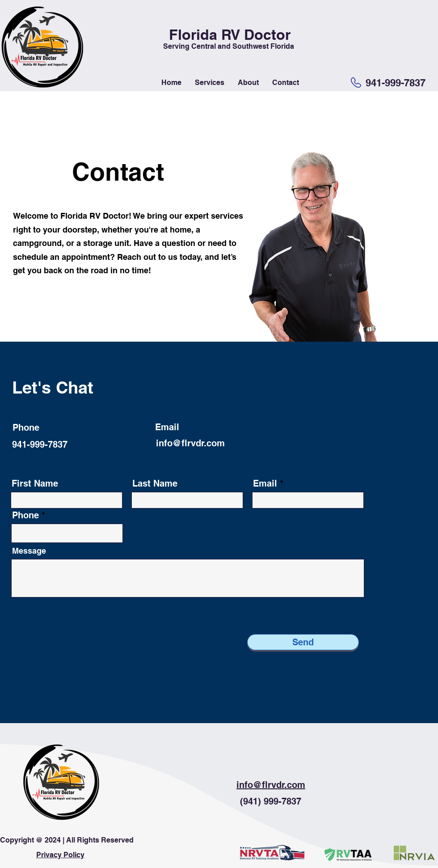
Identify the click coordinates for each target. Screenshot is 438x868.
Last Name (155, 483)
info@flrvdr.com (190, 443)
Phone (25, 515)
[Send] (303, 642)
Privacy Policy (60, 855)
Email (265, 483)
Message (29, 551)
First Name (35, 483)
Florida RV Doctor (230, 34)
